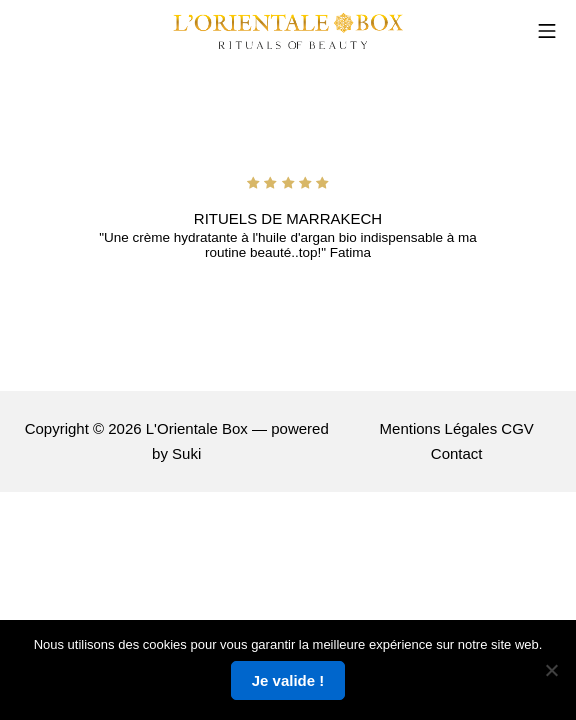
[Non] (551, 670)
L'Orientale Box (197, 428)
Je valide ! (288, 680)
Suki (186, 453)
